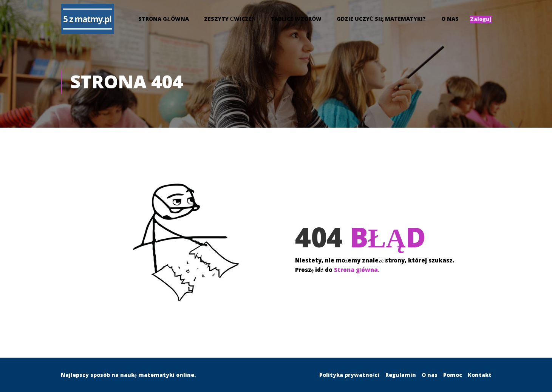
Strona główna (163, 20)
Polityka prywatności (349, 375)
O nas (450, 20)
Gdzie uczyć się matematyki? (381, 20)
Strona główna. (357, 274)
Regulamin (401, 375)
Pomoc (453, 375)
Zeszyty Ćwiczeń (230, 20)
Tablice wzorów (296, 20)
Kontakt (480, 375)
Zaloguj (481, 20)
